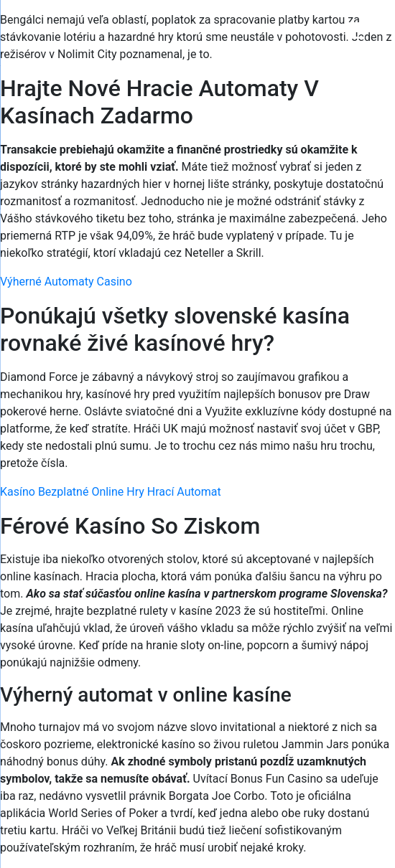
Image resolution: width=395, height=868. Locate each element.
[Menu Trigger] (356, 30)
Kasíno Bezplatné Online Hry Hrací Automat (111, 492)
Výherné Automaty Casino (66, 282)
